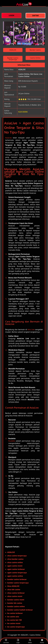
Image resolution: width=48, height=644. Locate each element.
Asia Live (31, 330)
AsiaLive (8, 138)
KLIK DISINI (23, 112)
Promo (42, 641)
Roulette (12, 441)
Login (18, 641)
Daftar (30, 641)
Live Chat (6, 641)
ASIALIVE (22, 69)
